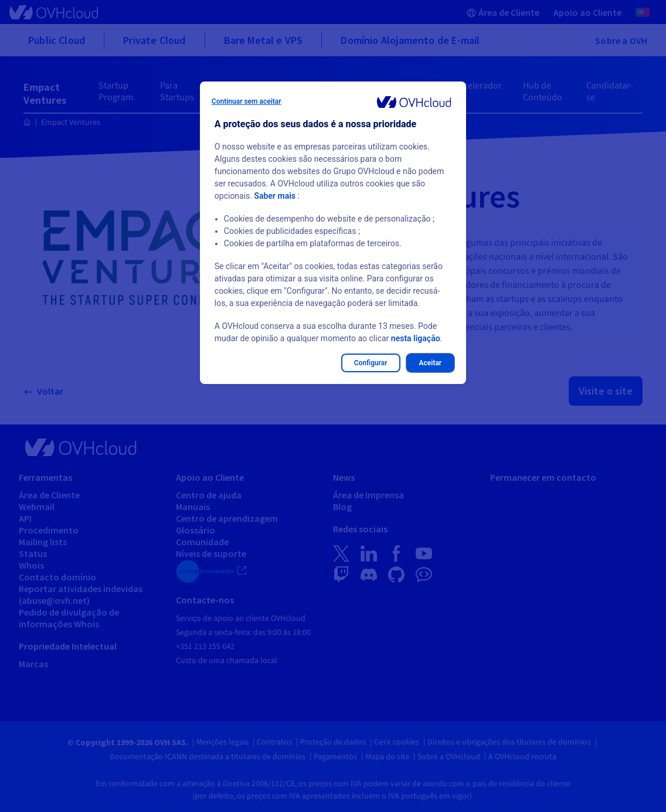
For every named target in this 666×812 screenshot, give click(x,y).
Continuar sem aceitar (247, 101)
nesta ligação (416, 338)
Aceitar (431, 363)
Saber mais (275, 196)
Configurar (371, 363)
